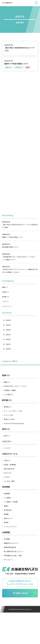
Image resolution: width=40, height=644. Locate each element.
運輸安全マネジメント (11, 543)
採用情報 (7, 493)
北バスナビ (8, 473)
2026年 (8, 320)
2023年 (8, 334)
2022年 (8, 339)
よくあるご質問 (9, 481)
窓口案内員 (8, 510)
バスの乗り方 (8, 394)
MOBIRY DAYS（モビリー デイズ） (16, 386)
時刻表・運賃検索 (10, 464)
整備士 (6, 506)
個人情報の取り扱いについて (14, 551)
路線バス (9, 67)
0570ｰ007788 (15, 584)
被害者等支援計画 (10, 547)
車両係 (6, 522)
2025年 (8, 325)
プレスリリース (7, 306)
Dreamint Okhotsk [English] (14, 423)
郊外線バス (19, 67)
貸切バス (7, 436)
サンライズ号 (8, 415)
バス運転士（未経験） (11, 502)
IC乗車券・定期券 (10, 390)
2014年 (8, 349)
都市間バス (6, 297)
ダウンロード (8, 560)
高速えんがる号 (9, 419)
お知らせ (7, 460)
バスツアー (6, 301)
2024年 (8, 330)
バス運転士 (8, 497)
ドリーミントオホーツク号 (13, 411)
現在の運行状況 (9, 469)
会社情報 (7, 539)
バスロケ (7, 477)
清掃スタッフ (8, 518)
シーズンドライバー (11, 526)
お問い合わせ (21, 593)
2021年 (8, 344)
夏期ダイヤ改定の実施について (16, 64)
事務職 (6, 514)
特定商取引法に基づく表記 (13, 555)
